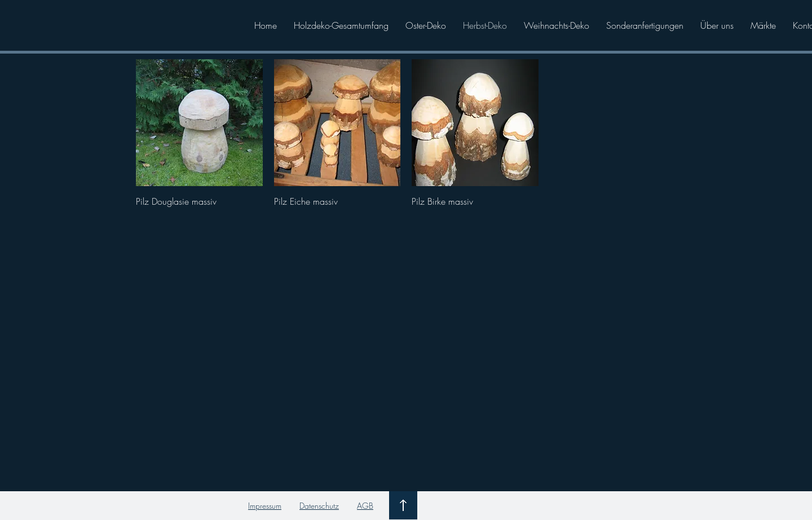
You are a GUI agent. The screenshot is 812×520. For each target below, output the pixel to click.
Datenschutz (319, 506)
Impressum (265, 506)
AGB (365, 506)
